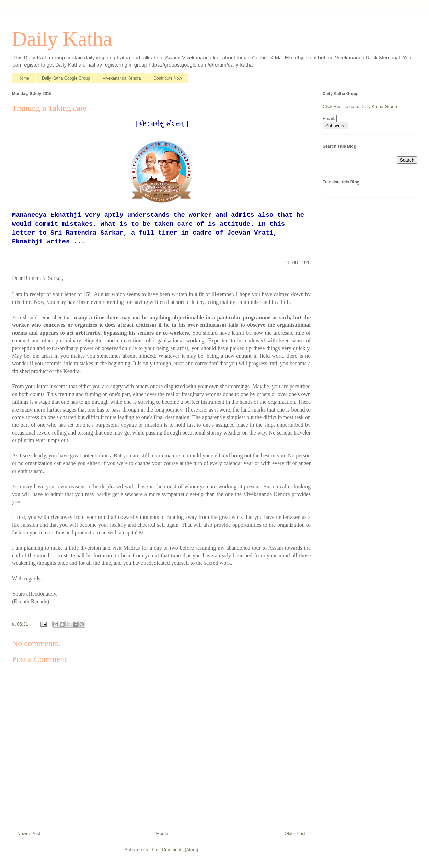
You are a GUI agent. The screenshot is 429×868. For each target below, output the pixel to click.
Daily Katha (62, 39)
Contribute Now (168, 78)
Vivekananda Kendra (122, 78)
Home (24, 78)
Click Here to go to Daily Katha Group (360, 106)
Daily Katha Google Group (66, 78)
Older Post (295, 834)
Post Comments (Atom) (175, 850)
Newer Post (29, 834)
